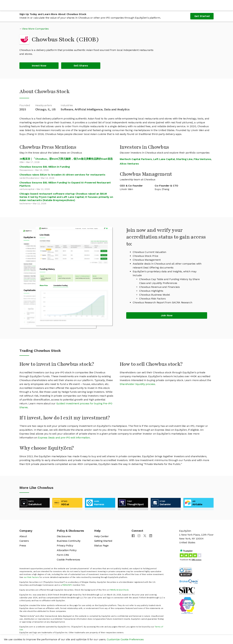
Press (23, 546)
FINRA (65, 585)
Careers (24, 541)
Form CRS (63, 555)
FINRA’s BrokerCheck (119, 590)
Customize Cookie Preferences (125, 639)
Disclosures (64, 536)
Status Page (101, 546)
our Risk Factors (31, 577)
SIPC (70, 585)
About (23, 536)
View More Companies (35, 29)
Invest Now (39, 66)
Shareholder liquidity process (137, 384)
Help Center (101, 536)
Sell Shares (81, 66)
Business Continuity (69, 541)
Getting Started (103, 541)
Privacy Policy (65, 546)
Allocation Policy (67, 550)
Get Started (202, 16)
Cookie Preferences (68, 560)
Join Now (167, 315)
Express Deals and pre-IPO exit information (64, 438)
